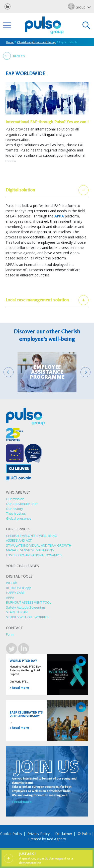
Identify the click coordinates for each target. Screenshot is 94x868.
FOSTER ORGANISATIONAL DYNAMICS (34, 555)
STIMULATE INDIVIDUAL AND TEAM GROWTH (39, 545)
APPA (59, 216)
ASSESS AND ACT (19, 540)
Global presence (19, 518)
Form (10, 634)
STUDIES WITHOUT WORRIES (27, 617)
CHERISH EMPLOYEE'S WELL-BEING (32, 536)
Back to (14, 56)
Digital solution (20, 190)
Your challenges (22, 566)
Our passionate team (22, 504)
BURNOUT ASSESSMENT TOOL (29, 602)
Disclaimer (64, 834)
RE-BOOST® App (19, 588)
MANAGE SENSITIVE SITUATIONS (30, 550)
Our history (15, 509)
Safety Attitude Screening (25, 607)
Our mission (15, 499)
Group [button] (77, 6)
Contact (14, 628)
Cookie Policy (11, 834)
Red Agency (56, 839)
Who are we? (18, 492)
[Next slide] (85, 372)
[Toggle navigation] (7, 25)
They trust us (16, 513)
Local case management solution (37, 300)
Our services (18, 529)
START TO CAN (17, 612)
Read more (19, 688)
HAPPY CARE (15, 593)
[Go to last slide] (9, 372)
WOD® (11, 583)
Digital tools (19, 576)
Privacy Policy (39, 834)
